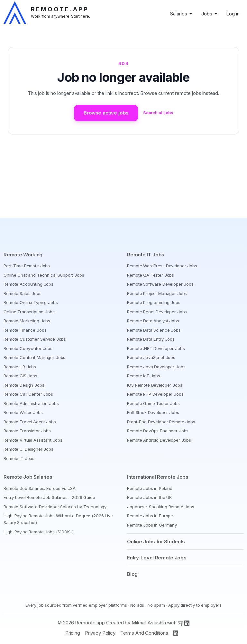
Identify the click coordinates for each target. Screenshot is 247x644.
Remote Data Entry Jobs (151, 339)
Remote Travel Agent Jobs (30, 422)
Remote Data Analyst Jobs (153, 321)
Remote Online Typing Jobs (31, 302)
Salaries (179, 14)
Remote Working (23, 255)
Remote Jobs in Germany (152, 525)
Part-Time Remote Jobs (27, 266)
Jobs (207, 14)
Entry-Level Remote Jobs (157, 558)
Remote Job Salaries (28, 477)
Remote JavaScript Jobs (151, 357)
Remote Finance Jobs (25, 330)
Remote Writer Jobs (23, 412)
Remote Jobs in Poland (150, 488)
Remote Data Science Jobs (154, 330)
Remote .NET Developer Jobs (156, 348)
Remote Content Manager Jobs (34, 357)
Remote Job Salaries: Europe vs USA (40, 488)
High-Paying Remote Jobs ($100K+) (38, 532)
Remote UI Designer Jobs (28, 449)
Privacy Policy (100, 633)
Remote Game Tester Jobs (153, 403)
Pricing (73, 633)
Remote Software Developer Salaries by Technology (55, 507)
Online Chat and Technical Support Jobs (44, 275)
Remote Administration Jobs (31, 403)
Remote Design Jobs (24, 385)
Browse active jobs (105, 113)
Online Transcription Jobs (29, 312)
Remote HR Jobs (20, 367)
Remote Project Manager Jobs (157, 293)
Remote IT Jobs (19, 458)
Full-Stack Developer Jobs (153, 412)
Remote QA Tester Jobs (151, 275)
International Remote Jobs (158, 477)
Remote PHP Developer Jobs (155, 394)
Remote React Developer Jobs (157, 312)
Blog (132, 574)
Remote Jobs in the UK (149, 497)
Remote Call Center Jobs (28, 394)
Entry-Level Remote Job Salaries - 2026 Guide (49, 497)
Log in (233, 14)
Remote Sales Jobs (22, 293)
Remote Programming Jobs (154, 302)
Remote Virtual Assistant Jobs (33, 440)
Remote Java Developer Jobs (156, 367)
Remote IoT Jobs (144, 376)
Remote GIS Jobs (20, 376)
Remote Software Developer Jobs (160, 284)
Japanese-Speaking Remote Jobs (161, 507)
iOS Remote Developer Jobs (155, 385)
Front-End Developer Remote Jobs (161, 422)
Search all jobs (159, 113)
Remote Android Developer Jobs (159, 440)
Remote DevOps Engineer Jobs (158, 431)
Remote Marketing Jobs (27, 321)
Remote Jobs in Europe (150, 516)
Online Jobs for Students (156, 542)
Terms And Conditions (144, 633)
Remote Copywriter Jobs (28, 348)
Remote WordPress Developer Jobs (162, 266)
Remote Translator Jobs (27, 431)
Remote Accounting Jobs (28, 284)
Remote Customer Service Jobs (35, 339)
